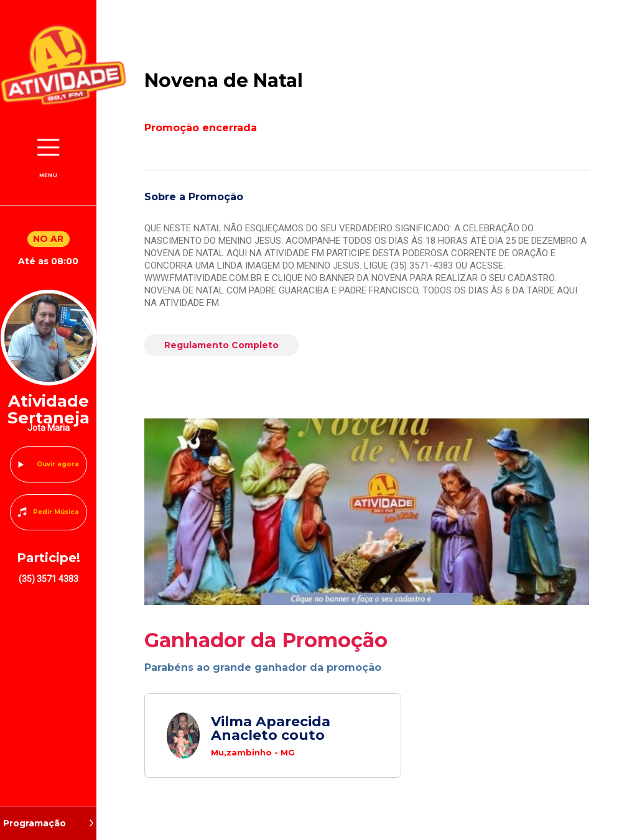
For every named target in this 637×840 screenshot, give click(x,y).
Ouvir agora (58, 464)
